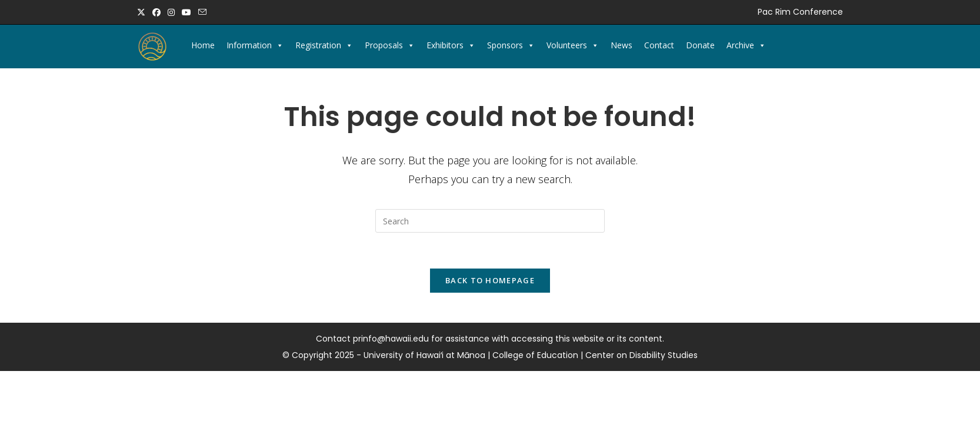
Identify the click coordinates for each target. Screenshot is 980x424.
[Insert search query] (490, 221)
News (621, 45)
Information (255, 45)
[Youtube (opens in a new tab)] (186, 12)
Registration (324, 45)
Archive (746, 45)
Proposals (390, 45)
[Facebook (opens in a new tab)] (156, 12)
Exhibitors (451, 45)
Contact (659, 45)
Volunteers (573, 45)
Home (203, 45)
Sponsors (511, 45)
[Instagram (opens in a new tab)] (171, 12)
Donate (700, 45)
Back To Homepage (490, 280)
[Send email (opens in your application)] (202, 12)
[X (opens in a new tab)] (143, 12)
